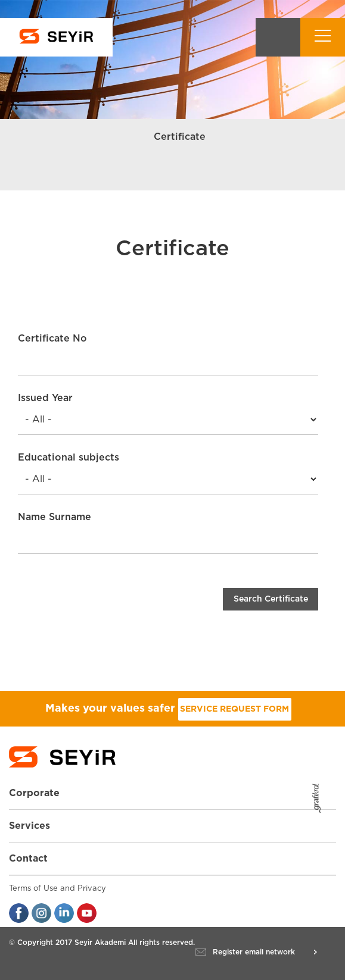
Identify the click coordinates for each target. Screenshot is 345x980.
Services (29, 826)
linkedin (64, 913)
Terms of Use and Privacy (57, 889)
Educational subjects (69, 458)
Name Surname (55, 517)
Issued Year (45, 398)
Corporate (34, 793)
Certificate (180, 137)
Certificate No (52, 339)
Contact (28, 859)
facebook (19, 913)
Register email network (254, 952)
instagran (41, 913)
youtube (87, 913)
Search (278, 37)
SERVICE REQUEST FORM (234, 709)
